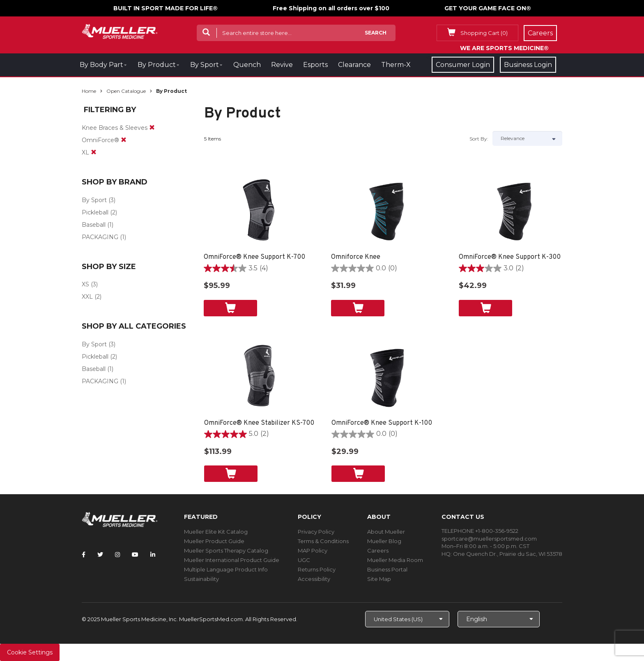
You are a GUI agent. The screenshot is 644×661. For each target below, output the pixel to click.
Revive (282, 65)
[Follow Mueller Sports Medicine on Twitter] (100, 555)
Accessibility (314, 579)
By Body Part (101, 65)
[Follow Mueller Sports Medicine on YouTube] (135, 555)
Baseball (94, 225)
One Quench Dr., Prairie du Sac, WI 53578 (508, 554)
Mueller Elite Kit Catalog (216, 532)
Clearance (354, 65)
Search (376, 33)
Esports (315, 65)
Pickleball (95, 212)
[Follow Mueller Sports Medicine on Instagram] (117, 555)
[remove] (152, 128)
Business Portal (387, 569)
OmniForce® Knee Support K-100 (382, 423)
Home (89, 91)
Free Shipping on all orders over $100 (331, 8)
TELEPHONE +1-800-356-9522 (480, 531)
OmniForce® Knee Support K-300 (510, 257)
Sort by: (479, 139)
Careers (378, 550)
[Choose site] (407, 619)
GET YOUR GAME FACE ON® (488, 8)
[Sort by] (527, 138)
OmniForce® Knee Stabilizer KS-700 (259, 423)
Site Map (379, 579)
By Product (157, 65)
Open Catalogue (126, 91)
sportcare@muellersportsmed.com (489, 539)
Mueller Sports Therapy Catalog (226, 550)
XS (85, 284)
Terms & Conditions (323, 541)
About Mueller (386, 532)
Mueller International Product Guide (232, 560)
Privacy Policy (316, 532)
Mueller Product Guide (214, 541)
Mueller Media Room (395, 560)
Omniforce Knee (356, 257)
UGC (304, 560)
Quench (247, 65)
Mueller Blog (384, 541)
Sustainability (201, 579)
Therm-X (396, 65)
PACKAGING (100, 237)
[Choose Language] (499, 619)
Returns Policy (317, 569)
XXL (87, 297)
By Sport (205, 65)
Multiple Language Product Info (226, 569)
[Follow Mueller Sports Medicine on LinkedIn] (153, 555)
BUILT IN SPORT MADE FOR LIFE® (166, 8)
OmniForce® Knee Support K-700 (254, 257)
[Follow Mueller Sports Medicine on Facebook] (84, 555)
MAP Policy (313, 550)
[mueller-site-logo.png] (120, 31)
